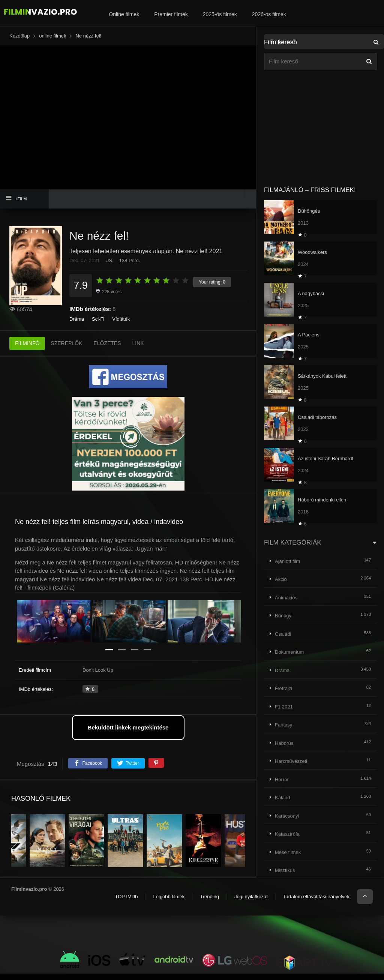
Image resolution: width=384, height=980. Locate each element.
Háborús (284, 743)
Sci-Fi (98, 325)
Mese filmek (288, 852)
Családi (283, 634)
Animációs (286, 598)
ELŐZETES (107, 350)
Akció (281, 579)
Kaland (282, 798)
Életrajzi (283, 688)
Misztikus (285, 870)
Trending (209, 903)
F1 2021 (284, 707)
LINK (138, 350)
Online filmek (124, 14)
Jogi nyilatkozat (251, 903)
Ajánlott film (287, 561)
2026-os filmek (269, 14)
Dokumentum (289, 652)
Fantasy (283, 725)
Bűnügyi (284, 616)
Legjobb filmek (169, 903)
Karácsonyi (287, 816)
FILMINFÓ (27, 350)
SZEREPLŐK (66, 350)
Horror (282, 780)
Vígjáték (121, 325)
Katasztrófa (287, 834)
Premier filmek (171, 14)
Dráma (77, 325)
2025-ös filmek (220, 14)
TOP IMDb (126, 903)
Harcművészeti (291, 761)
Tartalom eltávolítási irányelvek (316, 903)
